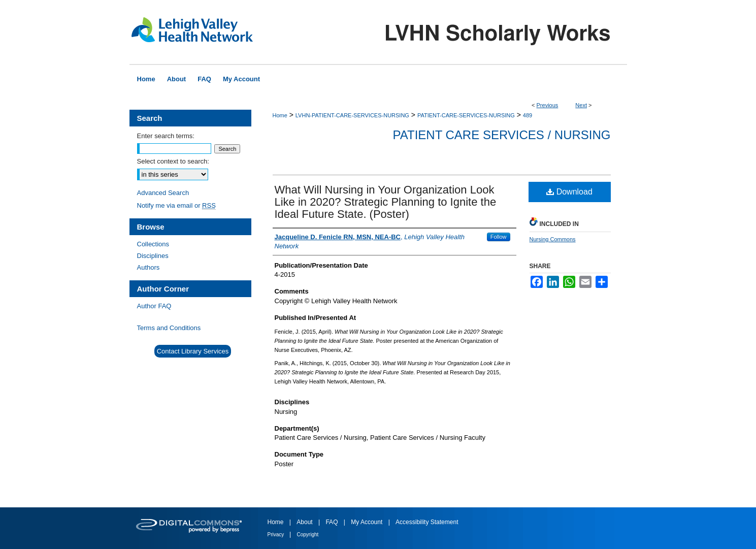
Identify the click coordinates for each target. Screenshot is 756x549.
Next (581, 105)
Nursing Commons (553, 239)
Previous (548, 105)
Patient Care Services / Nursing (502, 135)
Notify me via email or (176, 205)
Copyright (308, 535)
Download (569, 192)
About (305, 522)
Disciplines (153, 256)
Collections (153, 244)
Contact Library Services (193, 351)
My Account (367, 522)
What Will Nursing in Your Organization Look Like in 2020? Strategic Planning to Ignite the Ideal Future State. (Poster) (386, 202)
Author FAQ (154, 306)
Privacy (277, 535)
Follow (499, 237)
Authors (149, 267)
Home (280, 115)
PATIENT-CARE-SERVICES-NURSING (466, 115)
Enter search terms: (166, 136)
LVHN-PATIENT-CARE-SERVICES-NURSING (352, 115)
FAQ (332, 522)
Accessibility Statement (427, 522)
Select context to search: (173, 161)
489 (528, 115)
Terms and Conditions (169, 328)
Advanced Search (163, 193)
